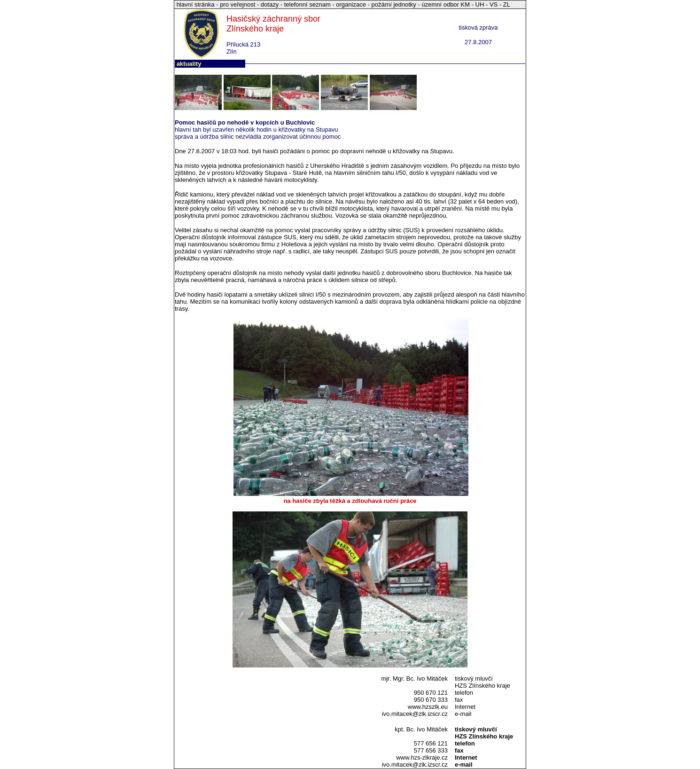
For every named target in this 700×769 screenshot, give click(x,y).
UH (480, 4)
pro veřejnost (238, 4)
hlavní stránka (197, 4)
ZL (507, 4)
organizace (351, 4)
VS (494, 4)
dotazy (270, 4)
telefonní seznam (307, 4)
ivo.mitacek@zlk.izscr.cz (415, 714)
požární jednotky (393, 4)
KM (466, 4)
